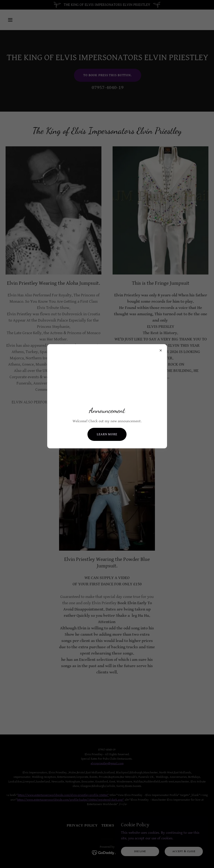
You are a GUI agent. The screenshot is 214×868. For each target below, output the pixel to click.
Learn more (107, 434)
